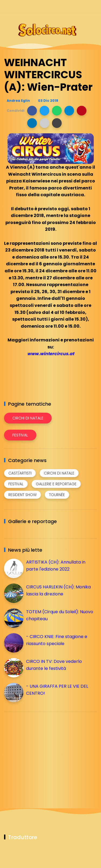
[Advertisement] (44, 754)
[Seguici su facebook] (56, 7)
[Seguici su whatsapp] (84, 7)
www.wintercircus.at (51, 354)
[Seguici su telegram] (75, 7)
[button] (32, 111)
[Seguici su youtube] (94, 7)
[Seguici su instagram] (65, 7)
